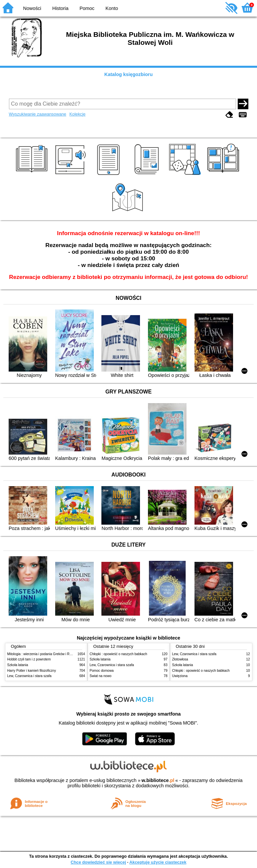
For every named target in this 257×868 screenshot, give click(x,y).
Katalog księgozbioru (129, 74)
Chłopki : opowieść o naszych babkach (119, 654)
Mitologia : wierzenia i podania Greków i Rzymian (44, 654)
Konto (112, 8)
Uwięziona (180, 676)
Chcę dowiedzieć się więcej (98, 862)
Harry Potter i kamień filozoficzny (32, 671)
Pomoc (87, 8)
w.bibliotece (158, 780)
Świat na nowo (101, 676)
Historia (60, 8)
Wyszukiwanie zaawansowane (38, 114)
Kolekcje (77, 114)
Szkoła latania (18, 665)
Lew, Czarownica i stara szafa (29, 676)
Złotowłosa (180, 659)
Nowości (32, 8)
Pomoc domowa (102, 671)
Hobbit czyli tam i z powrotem (29, 659)
